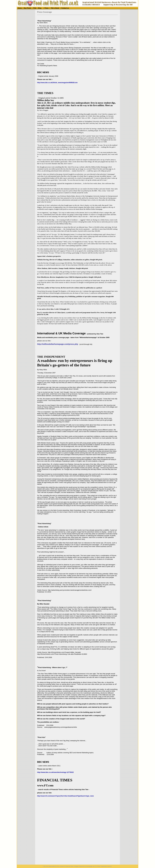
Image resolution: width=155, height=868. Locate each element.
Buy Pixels (27, 8)
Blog (40, 8)
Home (20, 8)
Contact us (65, 8)
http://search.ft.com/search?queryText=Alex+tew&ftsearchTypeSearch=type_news (65, 796)
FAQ (35, 8)
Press (47, 8)
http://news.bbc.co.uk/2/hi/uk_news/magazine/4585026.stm (57, 83)
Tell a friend (55, 8)
